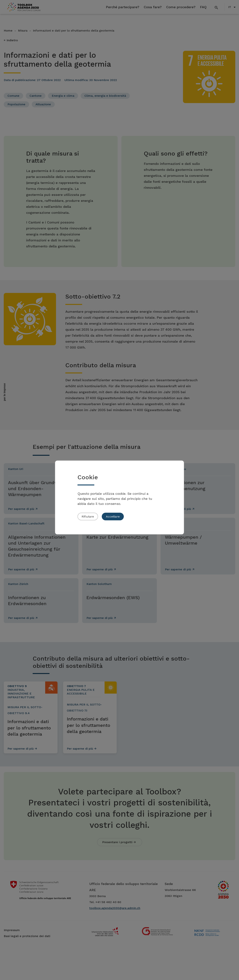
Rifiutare (88, 517)
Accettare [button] (113, 517)
